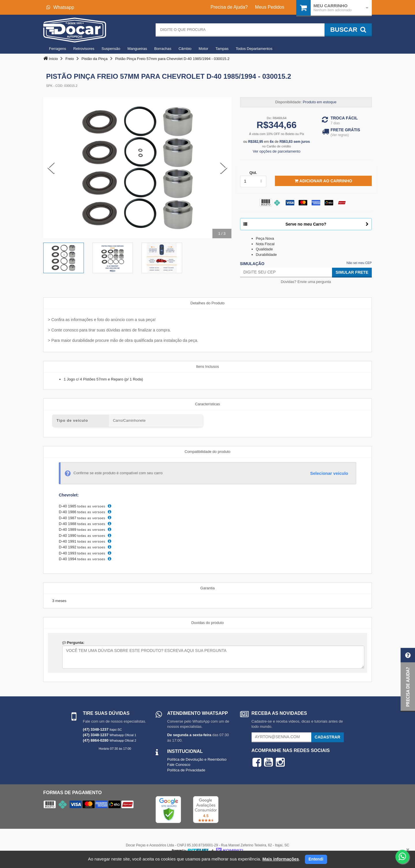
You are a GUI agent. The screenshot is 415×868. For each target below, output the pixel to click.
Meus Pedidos (270, 7)
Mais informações (281, 859)
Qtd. (253, 173)
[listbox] (253, 181)
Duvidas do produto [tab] (208, 623)
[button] (408, 680)
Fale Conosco (179, 765)
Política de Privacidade (186, 770)
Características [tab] (208, 404)
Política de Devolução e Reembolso (197, 759)
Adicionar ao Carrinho (323, 181)
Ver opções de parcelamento (277, 151)
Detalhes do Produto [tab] (208, 303)
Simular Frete (352, 272)
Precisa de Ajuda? (229, 7)
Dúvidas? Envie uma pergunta (306, 282)
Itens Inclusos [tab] (207, 366)
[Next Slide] (224, 168)
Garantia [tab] (207, 588)
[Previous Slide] (51, 168)
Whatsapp (60, 7)
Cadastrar (328, 737)
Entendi (316, 859)
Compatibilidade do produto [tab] (208, 452)
